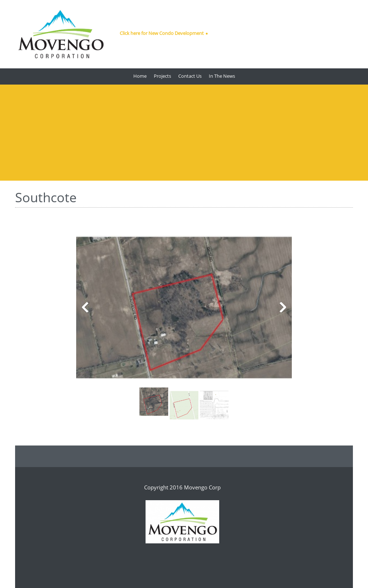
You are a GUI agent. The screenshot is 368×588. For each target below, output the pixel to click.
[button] (184, 309)
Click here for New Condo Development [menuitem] (162, 33)
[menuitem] (140, 76)
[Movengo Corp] (61, 34)
